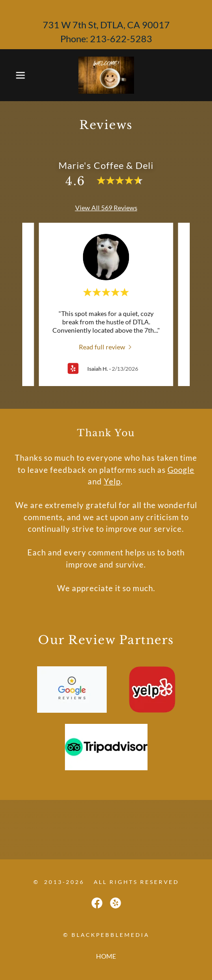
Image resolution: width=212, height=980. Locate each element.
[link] (106, 75)
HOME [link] (106, 956)
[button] (16, 75)
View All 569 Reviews (106, 208)
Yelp (112, 481)
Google (181, 470)
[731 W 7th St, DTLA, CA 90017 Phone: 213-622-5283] (106, 25)
